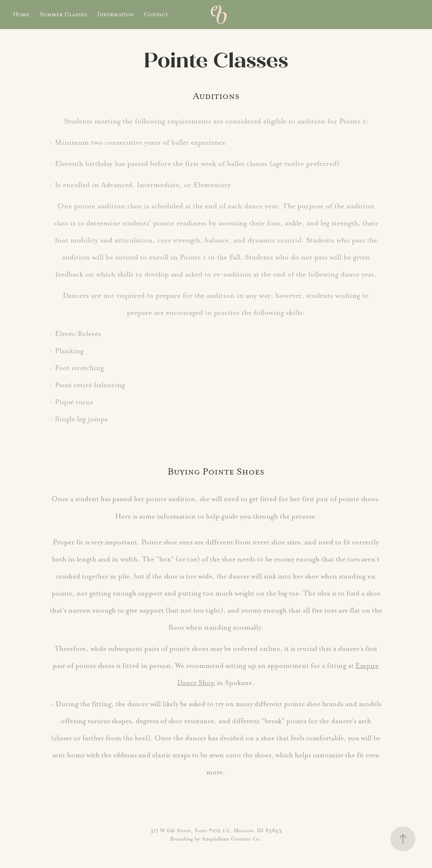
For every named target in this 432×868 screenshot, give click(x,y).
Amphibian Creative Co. (232, 839)
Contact (156, 14)
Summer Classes (64, 14)
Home (21, 14)
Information (115, 14)
